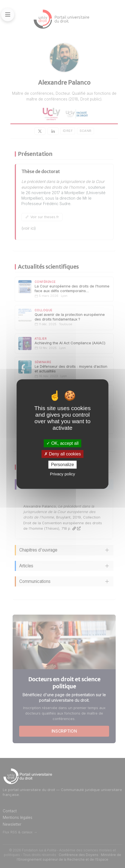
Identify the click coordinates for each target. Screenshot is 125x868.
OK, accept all (62, 443)
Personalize (63, 465)
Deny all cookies (63, 454)
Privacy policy (63, 474)
